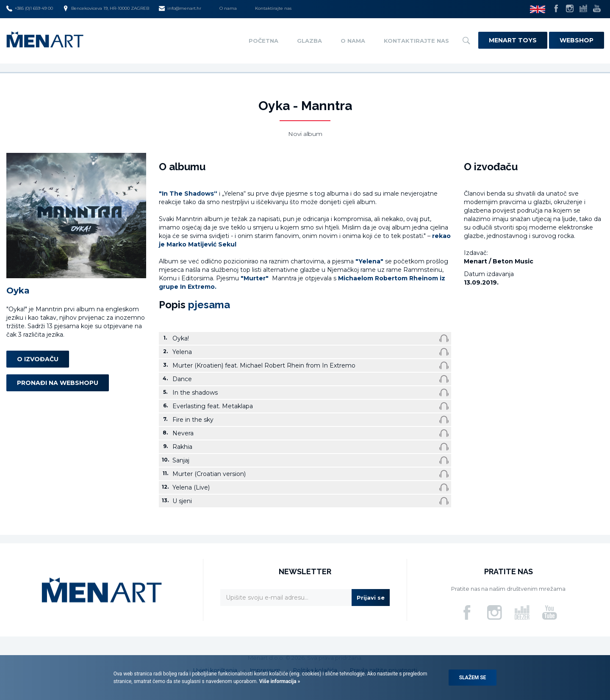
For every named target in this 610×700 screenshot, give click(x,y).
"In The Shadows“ (188, 194)
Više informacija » (279, 681)
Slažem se (473, 678)
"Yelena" (369, 261)
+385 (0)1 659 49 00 (30, 8)
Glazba (309, 41)
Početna (263, 41)
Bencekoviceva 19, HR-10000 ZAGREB (106, 8)
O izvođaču (38, 359)
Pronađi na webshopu (58, 383)
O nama (228, 8)
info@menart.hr (180, 8)
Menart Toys (513, 40)
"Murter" (255, 278)
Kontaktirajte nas (273, 8)
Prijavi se (371, 598)
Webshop (577, 40)
